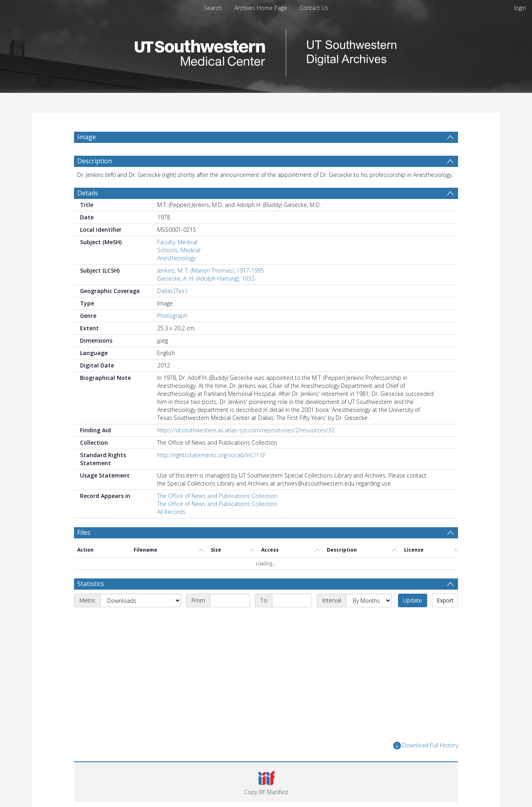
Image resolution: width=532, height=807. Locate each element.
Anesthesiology (176, 258)
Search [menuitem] (213, 8)
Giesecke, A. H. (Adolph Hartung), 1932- (207, 278)
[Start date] (230, 600)
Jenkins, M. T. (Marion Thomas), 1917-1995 (211, 270)
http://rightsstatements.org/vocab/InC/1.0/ (211, 455)
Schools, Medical (179, 250)
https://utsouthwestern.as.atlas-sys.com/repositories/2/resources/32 (246, 430)
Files (84, 532)
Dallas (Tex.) (172, 291)
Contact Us (314, 8)
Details (88, 193)
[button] (266, 782)
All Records (171, 512)
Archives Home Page (261, 8)
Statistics (91, 584)
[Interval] (369, 600)
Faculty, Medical (177, 242)
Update (413, 600)
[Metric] (141, 600)
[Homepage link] (266, 51)
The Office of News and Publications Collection (217, 496)
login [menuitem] (520, 8)
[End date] (292, 600)
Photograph (172, 316)
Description (95, 161)
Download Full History (426, 746)
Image (87, 137)
